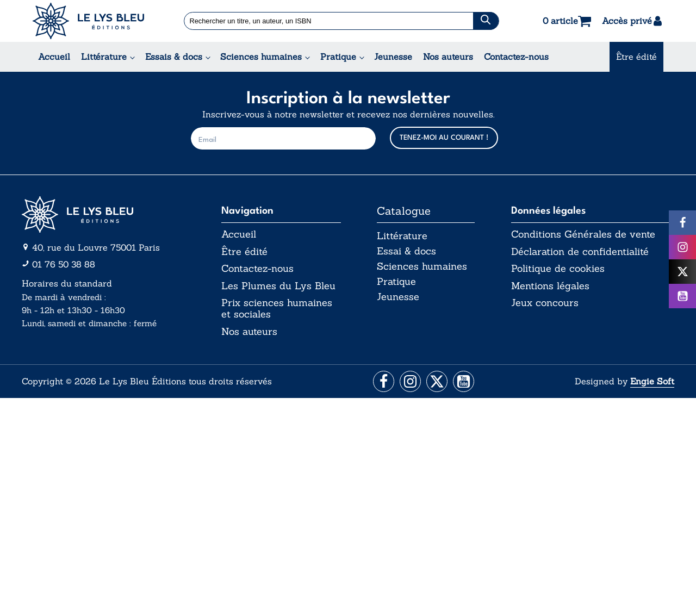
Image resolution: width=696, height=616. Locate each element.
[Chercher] (486, 21)
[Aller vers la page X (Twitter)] (437, 383)
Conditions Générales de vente (583, 234)
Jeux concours (545, 303)
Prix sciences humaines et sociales (277, 309)
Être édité (636, 57)
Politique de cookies (558, 269)
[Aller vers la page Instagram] (410, 383)
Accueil (54, 57)
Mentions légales (550, 286)
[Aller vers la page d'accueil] (103, 214)
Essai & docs (406, 251)
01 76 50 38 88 (64, 264)
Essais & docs (174, 57)
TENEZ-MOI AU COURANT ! (444, 138)
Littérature (104, 57)
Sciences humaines (261, 57)
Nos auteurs (448, 57)
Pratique (338, 57)
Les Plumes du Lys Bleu (278, 286)
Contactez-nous (516, 57)
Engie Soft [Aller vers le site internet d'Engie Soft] (652, 382)
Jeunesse (393, 57)
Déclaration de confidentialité (580, 252)
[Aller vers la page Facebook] (382, 383)
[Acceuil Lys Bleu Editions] (88, 21)
